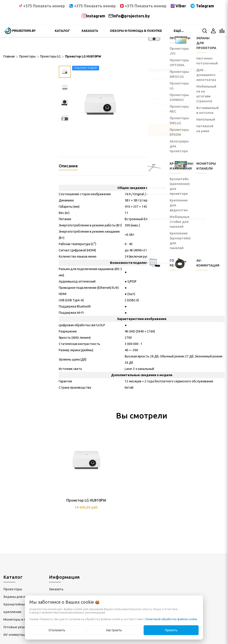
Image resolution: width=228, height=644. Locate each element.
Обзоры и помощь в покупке (136, 31)
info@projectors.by (131, 16)
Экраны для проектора (22, 597)
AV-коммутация (16, 635)
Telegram (205, 6)
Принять (171, 630)
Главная (9, 56)
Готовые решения (18, 627)
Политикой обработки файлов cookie (171, 619)
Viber (181, 6)
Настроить (114, 630)
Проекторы (13, 589)
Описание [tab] (68, 166)
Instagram (96, 16)
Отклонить (57, 630)
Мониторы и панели (19, 619)
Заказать (90, 31)
